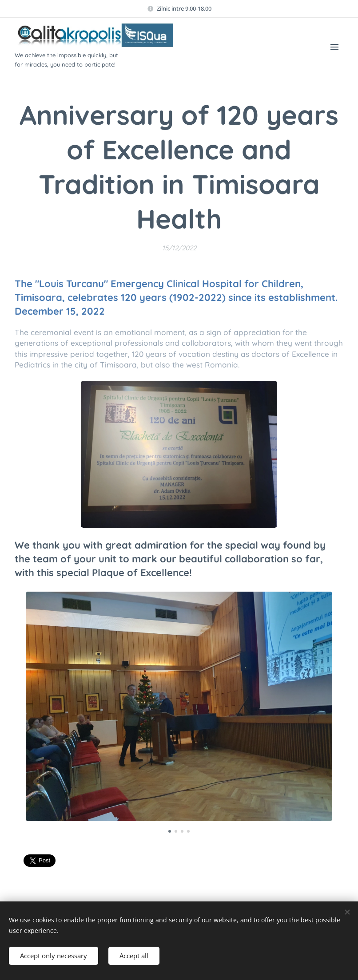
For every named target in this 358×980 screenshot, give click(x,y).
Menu (334, 47)
